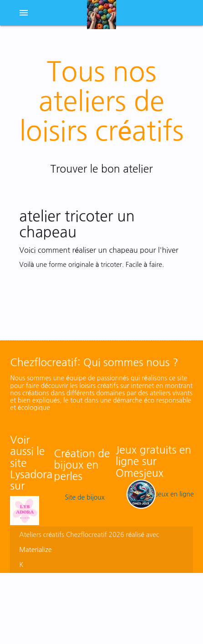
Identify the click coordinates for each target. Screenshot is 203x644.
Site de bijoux (84, 497)
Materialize (35, 550)
